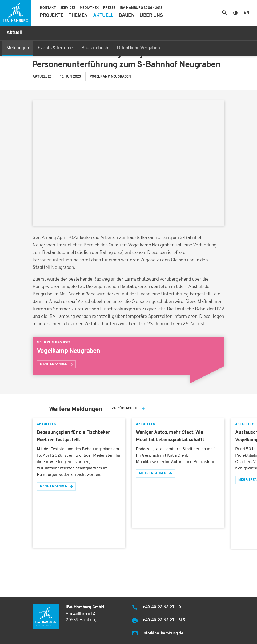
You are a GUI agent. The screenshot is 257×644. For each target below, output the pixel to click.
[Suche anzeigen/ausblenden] (224, 13)
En (246, 13)
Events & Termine (55, 48)
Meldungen (18, 48)
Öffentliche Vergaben (138, 48)
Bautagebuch (95, 48)
